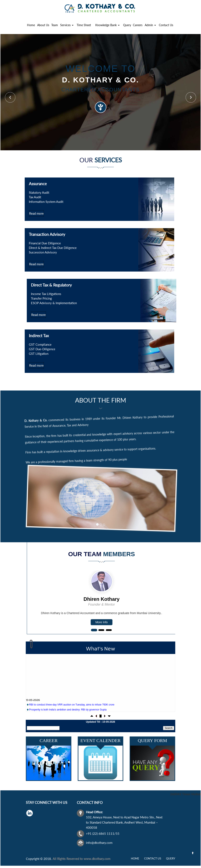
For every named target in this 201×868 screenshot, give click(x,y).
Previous (10, 97)
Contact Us (166, 25)
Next (191, 97)
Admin (150, 25)
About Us (43, 25)
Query (127, 25)
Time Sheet (84, 25)
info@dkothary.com (117, 831)
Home (31, 25)
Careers (138, 25)
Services (67, 25)
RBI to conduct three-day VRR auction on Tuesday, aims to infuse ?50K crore (72, 710)
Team (55, 25)
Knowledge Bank (107, 25)
